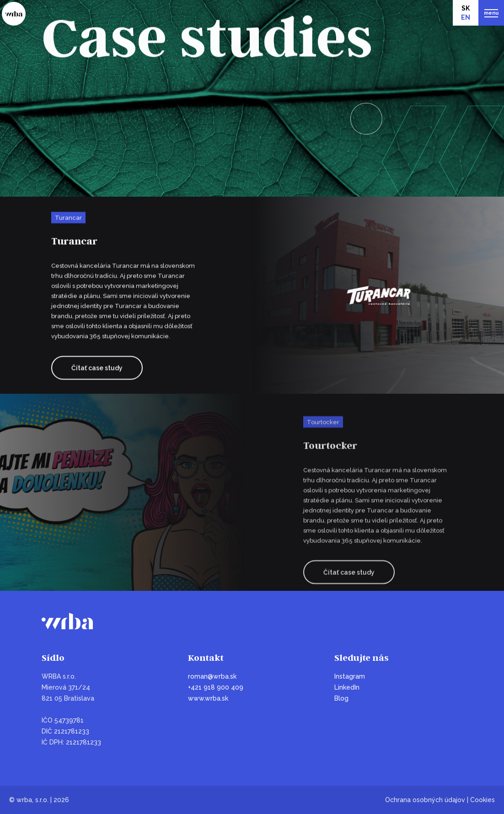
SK (466, 8)
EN (466, 17)
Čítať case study (97, 369)
